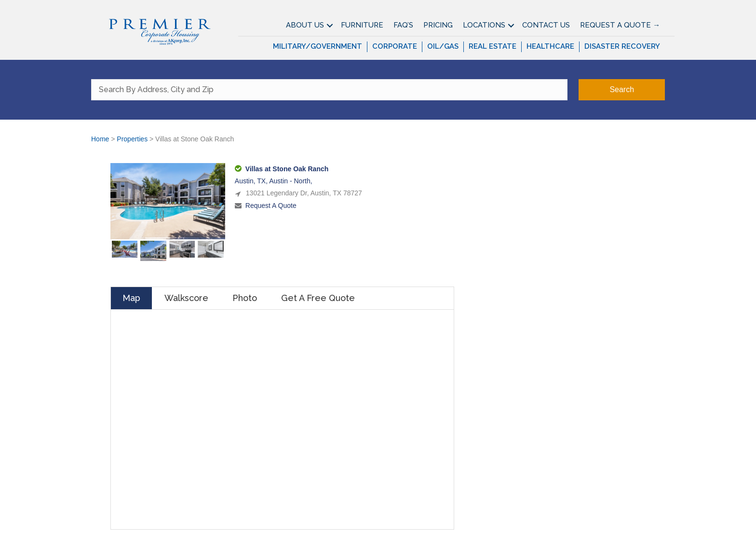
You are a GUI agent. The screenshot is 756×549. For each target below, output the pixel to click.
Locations (484, 25)
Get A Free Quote (318, 298)
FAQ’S (403, 25)
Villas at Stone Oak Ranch (287, 169)
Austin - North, (290, 181)
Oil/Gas (443, 46)
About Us (305, 25)
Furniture (362, 25)
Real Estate (493, 46)
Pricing (438, 25)
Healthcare (550, 46)
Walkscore (186, 298)
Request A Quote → (620, 25)
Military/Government (317, 46)
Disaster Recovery (622, 46)
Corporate (395, 46)
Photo (245, 298)
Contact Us (546, 25)
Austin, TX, (252, 181)
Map (131, 298)
